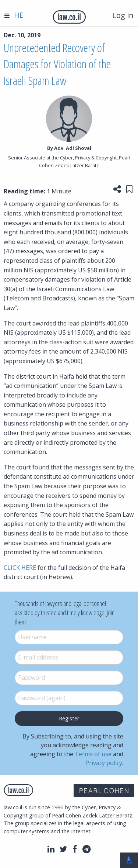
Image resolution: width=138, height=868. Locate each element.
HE (19, 15)
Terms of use (93, 754)
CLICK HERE (20, 568)
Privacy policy (104, 763)
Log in (123, 15)
